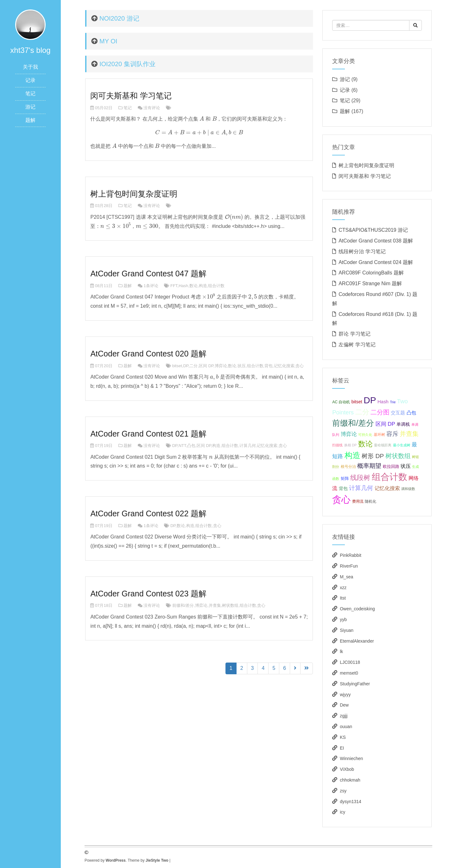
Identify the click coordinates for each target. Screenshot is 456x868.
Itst (343, 598)
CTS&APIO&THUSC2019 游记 (373, 230)
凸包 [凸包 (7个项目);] (411, 413)
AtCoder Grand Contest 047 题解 (148, 274)
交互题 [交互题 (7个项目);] (398, 413)
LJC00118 (350, 662)
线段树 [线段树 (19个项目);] (360, 478)
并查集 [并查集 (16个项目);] (409, 434)
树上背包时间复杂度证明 (134, 194)
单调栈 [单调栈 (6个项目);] (403, 424)
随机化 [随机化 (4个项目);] (370, 501)
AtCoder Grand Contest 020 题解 (148, 354)
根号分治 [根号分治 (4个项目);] (348, 467)
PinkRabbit (351, 555)
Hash (183, 286)
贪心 (300, 366)
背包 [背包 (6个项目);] (343, 488)
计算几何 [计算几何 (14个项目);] (361, 488)
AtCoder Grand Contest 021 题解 (148, 434)
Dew (344, 705)
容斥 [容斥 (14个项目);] (392, 434)
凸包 (191, 446)
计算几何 (248, 446)
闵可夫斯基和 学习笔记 (131, 96)
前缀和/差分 (183, 605)
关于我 (30, 67)
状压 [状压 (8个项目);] (406, 466)
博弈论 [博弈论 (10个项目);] (349, 434)
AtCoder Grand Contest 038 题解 (376, 241)
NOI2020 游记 (119, 18)
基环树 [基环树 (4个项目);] (379, 435)
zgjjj (344, 716)
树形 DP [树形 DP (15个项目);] (373, 456)
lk (341, 651)
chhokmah (350, 780)
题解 (30, 120)
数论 (193, 286)
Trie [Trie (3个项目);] (393, 402)
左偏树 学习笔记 (357, 345)
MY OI (108, 41)
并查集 (215, 605)
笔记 (30, 94)
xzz (343, 588)
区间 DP (206, 366)
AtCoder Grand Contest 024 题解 (376, 262)
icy (342, 812)
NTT (182, 446)
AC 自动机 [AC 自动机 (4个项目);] (341, 402)
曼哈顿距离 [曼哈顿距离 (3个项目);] (383, 445)
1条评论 (151, 286)
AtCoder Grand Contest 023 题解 (148, 594)
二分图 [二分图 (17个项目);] (380, 412)
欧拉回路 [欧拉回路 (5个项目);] (391, 466)
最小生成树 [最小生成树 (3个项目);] (402, 445)
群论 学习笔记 (354, 334)
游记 (30, 107)
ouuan (346, 726)
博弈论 (221, 366)
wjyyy (345, 695)
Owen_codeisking (357, 609)
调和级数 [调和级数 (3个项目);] (408, 489)
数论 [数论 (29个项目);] (365, 444)
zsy (343, 791)
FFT (174, 286)
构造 (203, 286)
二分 (193, 366)
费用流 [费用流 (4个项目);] (358, 501)
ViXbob (347, 769)
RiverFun (349, 566)
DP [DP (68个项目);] (370, 400)
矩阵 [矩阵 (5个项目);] (345, 478)
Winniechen (351, 758)
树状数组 (230, 605)
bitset (177, 366)
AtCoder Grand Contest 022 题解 (148, 513)
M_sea (346, 577)
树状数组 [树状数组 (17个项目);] (398, 456)
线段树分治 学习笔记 (362, 252)
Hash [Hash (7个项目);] (383, 402)
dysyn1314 (351, 802)
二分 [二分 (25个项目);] (362, 412)
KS (343, 737)
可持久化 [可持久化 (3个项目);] (365, 435)
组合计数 (216, 286)
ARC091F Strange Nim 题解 (370, 283)
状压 (242, 366)
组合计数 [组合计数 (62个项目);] (389, 477)
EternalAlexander (357, 641)
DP (186, 366)
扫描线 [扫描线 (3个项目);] (337, 445)
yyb (343, 620)
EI (342, 748)
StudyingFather (355, 684)
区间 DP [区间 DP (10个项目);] (385, 424)
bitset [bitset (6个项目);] (357, 402)
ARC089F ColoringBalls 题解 (371, 273)
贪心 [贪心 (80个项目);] (341, 499)
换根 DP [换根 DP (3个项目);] (351, 445)
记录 (30, 80)
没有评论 (152, 108)
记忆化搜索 (284, 366)
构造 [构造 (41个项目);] (352, 455)
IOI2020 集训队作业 (127, 64)
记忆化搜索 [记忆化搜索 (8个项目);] (387, 488)
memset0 (349, 673)
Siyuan (347, 630)
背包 (269, 366)
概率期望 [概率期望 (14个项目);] (369, 466)
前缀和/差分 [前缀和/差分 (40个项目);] (353, 423)
